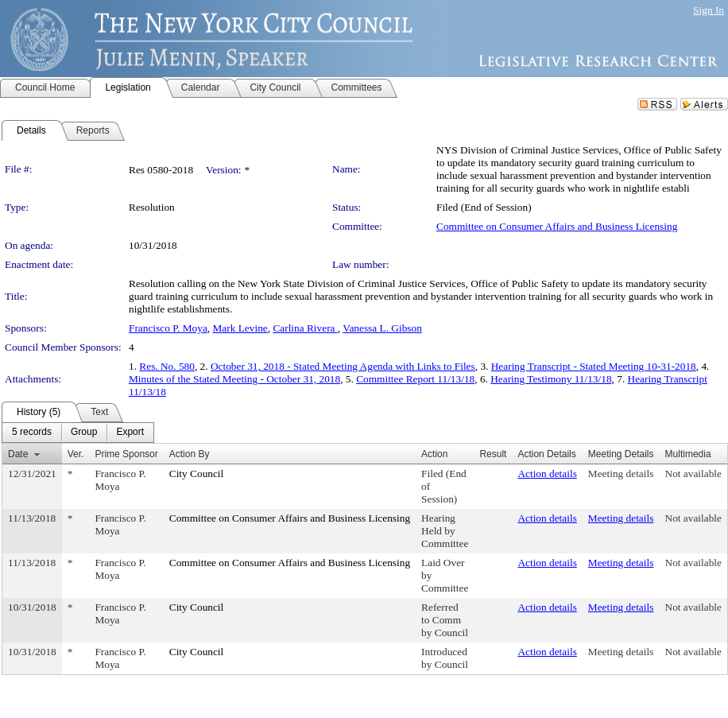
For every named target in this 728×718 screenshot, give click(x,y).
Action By (190, 454)
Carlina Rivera (305, 328)
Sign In (709, 10)
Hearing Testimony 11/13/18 (551, 379)
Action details (547, 473)
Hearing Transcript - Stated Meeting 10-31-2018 (594, 366)
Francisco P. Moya (168, 328)
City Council (197, 473)
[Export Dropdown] (130, 433)
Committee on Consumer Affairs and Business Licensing (557, 226)
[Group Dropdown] (84, 433)
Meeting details (621, 473)
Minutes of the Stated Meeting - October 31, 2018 (234, 379)
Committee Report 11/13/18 (415, 379)
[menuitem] (32, 433)
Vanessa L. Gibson (382, 328)
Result (493, 454)
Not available (693, 473)
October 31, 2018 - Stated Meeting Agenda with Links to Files (343, 366)
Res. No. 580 (167, 366)
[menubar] (78, 433)
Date (18, 454)
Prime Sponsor (126, 454)
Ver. (76, 454)
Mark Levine (240, 328)
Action (434, 454)
